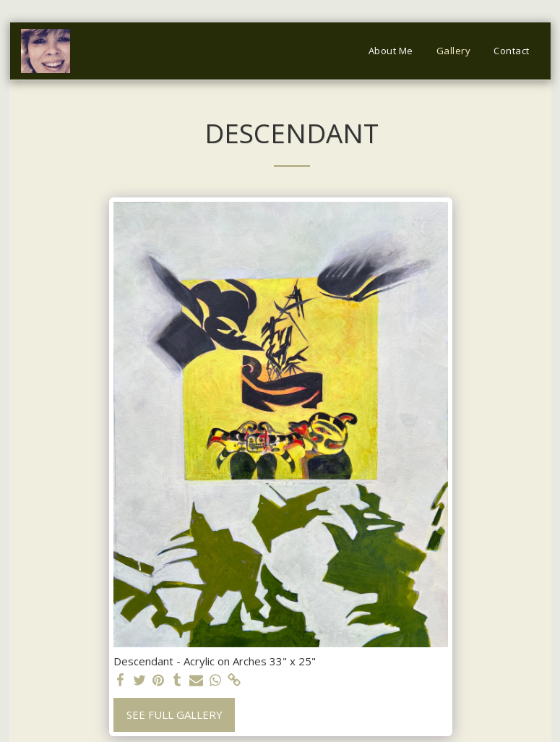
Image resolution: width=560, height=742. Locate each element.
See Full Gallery (175, 715)
